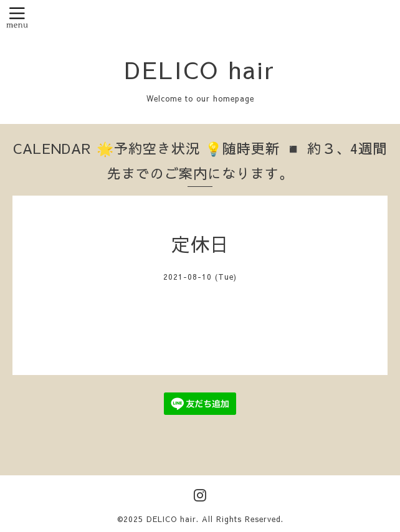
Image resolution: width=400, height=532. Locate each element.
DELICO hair (200, 69)
